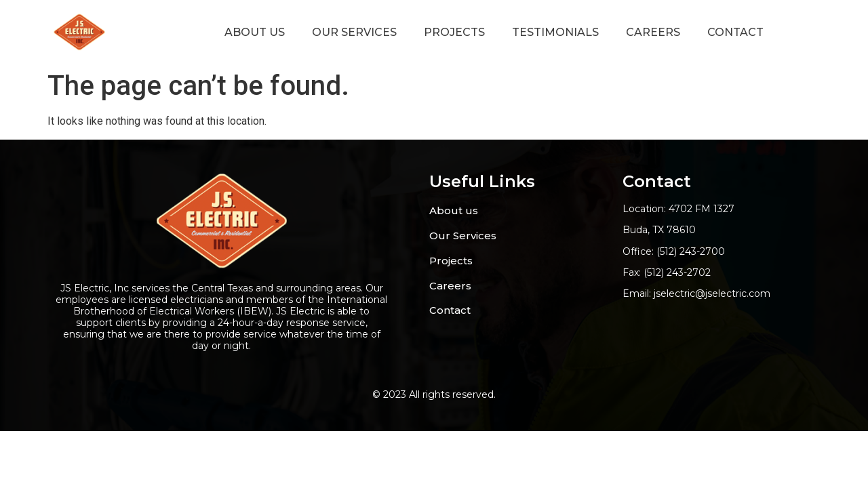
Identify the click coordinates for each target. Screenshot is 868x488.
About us (255, 32)
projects (454, 32)
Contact (735, 32)
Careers (450, 286)
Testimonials (555, 32)
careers (653, 32)
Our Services (354, 32)
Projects (451, 261)
